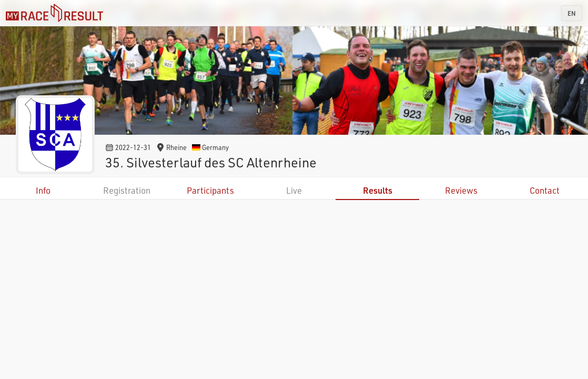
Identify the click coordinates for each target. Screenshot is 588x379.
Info (43, 190)
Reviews (461, 190)
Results (378, 190)
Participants (210, 190)
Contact (545, 190)
